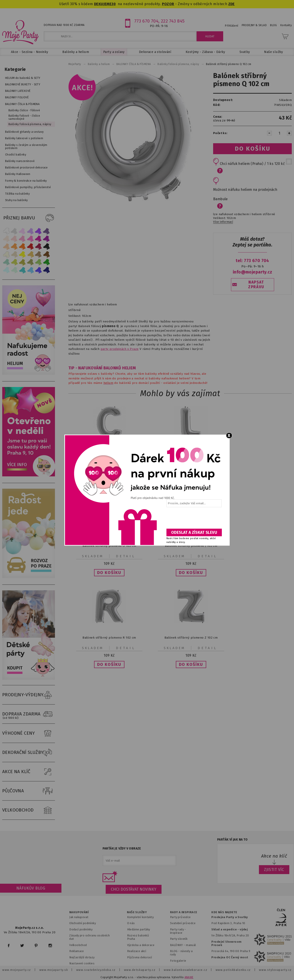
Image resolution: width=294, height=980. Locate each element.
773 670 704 (146, 21)
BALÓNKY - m (179, 945)
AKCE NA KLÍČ (29, 772)
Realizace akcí (137, 951)
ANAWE (189, 977)
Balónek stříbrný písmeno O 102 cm (109, 546)
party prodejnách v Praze (120, 349)
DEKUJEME (103, 4)
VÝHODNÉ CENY (29, 733)
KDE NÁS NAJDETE (224, 912)
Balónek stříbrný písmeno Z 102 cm (191, 638)
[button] (109, 573)
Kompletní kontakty (140, 917)
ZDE (232, 4)
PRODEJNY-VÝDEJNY (29, 695)
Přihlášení (232, 26)
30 (114, 4)
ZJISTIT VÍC (274, 870)
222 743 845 (173, 21)
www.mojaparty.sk (54, 970)
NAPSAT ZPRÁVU (256, 285)
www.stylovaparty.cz (275, 970)
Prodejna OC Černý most (230, 957)
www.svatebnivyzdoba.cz (96, 970)
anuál (192, 945)
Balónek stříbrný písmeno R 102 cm (109, 638)
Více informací (223, 222)
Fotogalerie (178, 961)
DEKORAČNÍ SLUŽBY (29, 753)
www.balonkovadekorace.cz (186, 970)
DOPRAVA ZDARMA (29, 714)
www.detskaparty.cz (140, 970)
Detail (126, 556)
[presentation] (194, 519)
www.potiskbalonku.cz (233, 970)
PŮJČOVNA (29, 791)
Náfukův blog (31, 888)
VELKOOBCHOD (29, 810)
